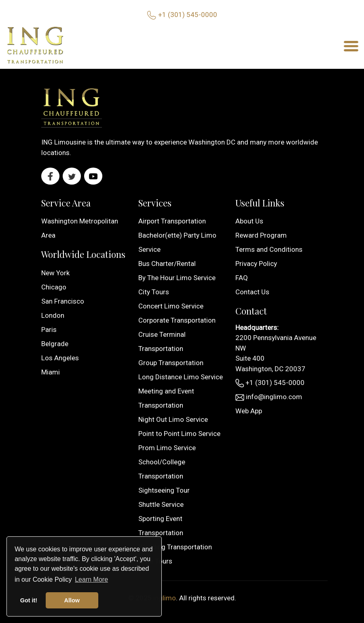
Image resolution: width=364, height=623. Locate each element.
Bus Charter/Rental (167, 264)
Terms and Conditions (269, 249)
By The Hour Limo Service (177, 278)
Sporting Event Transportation (161, 526)
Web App (249, 411)
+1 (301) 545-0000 (188, 15)
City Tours (154, 292)
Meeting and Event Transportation (166, 398)
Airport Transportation (172, 221)
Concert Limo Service (171, 306)
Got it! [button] (29, 600)
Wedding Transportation (175, 547)
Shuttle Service (161, 504)
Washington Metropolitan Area (80, 228)
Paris (49, 330)
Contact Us (252, 292)
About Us (249, 221)
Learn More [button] (91, 579)
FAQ (242, 278)
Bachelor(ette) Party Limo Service (177, 242)
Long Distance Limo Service (181, 377)
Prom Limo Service (167, 448)
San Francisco (63, 301)
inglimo (165, 598)
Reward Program (261, 235)
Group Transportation (171, 363)
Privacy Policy (256, 264)
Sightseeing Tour (164, 490)
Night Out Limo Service (173, 419)
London (53, 315)
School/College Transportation (162, 469)
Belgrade (55, 344)
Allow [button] (72, 600)
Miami (51, 372)
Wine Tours (155, 561)
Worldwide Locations (83, 254)
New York (55, 273)
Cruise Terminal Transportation (162, 341)
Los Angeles (60, 358)
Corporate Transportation (177, 320)
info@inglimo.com (269, 397)
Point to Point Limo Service (179, 434)
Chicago (54, 287)
